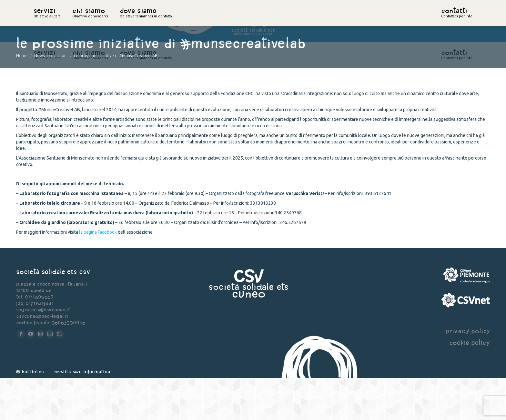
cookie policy (470, 384)
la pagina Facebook (97, 274)
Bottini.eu (33, 413)
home (41, 21)
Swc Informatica (91, 413)
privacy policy (468, 373)
